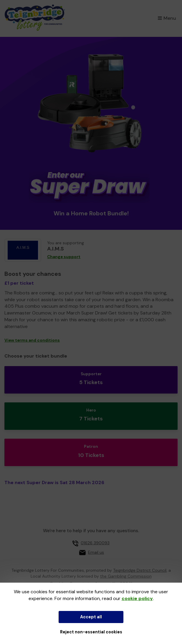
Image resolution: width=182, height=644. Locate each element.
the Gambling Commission (126, 576)
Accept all (91, 617)
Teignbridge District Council (140, 570)
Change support (64, 257)
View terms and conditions (32, 340)
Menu (167, 18)
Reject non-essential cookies (91, 632)
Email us (96, 552)
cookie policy (137, 598)
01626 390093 (95, 543)
